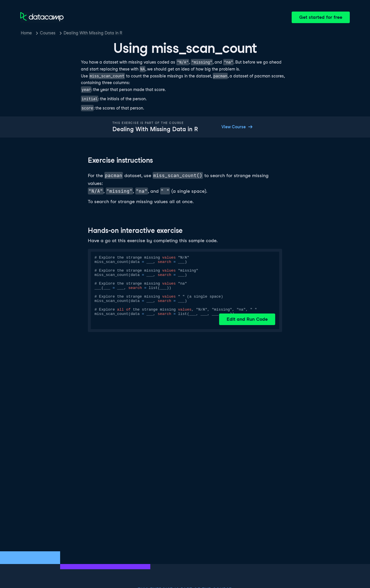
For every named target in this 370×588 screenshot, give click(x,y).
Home (26, 33)
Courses (48, 33)
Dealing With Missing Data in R (93, 33)
